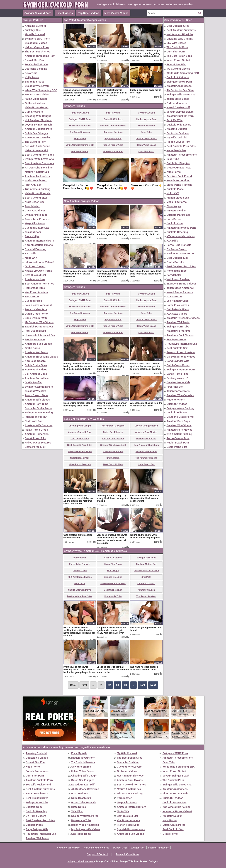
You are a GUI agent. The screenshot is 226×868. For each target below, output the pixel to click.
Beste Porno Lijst (35, 447)
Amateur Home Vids (37, 434)
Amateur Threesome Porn (40, 56)
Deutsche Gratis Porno (38, 408)
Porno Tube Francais (37, 219)
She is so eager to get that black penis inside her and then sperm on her (113, 670)
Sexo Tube (31, 73)
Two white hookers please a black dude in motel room (144, 668)
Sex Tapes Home (35, 339)
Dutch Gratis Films (36, 365)
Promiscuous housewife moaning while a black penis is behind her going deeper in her (79, 670)
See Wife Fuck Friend (37, 146)
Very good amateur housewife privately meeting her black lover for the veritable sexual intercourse (112, 539)
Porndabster (32, 206)
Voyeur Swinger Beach (38, 125)
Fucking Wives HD (36, 417)
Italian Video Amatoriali (39, 305)
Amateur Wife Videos (37, 400)
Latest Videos (65, 13)
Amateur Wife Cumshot (39, 425)
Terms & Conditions (127, 854)
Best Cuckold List (35, 275)
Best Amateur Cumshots (39, 163)
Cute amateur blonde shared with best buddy (78, 536)
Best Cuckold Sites (36, 198)
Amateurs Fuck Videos (38, 344)
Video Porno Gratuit (37, 107)
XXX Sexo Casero (35, 361)
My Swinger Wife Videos (39, 322)
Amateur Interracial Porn (39, 241)
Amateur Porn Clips (37, 404)
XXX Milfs (31, 254)
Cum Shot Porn (34, 112)
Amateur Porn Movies (38, 138)
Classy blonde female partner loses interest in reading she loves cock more (112, 406)
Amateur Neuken (35, 279)
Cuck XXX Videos (35, 211)
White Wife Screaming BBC (41, 90)
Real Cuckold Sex (35, 331)
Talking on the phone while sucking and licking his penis (145, 536)
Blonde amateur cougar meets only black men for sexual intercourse (79, 274)
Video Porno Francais (38, 193)
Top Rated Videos (89, 13)
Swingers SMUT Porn (38, 39)
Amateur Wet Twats (36, 352)
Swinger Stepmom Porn (39, 387)
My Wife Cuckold (35, 34)
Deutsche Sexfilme (36, 69)
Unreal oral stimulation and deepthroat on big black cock (145, 233)
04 (126, 685)
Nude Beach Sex (35, 202)
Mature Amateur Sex (37, 172)
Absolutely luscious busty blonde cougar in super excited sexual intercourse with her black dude (79, 236)
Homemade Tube (35, 288)
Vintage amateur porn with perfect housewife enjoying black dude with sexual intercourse (111, 368)
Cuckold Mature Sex (37, 228)
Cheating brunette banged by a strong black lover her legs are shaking (113, 53)
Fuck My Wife (33, 30)
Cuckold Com (33, 232)
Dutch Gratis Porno (36, 314)
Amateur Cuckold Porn (38, 129)
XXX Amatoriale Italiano (39, 245)
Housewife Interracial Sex (40, 335)
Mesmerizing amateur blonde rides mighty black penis (78, 404)
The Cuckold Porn (36, 142)
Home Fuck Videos (36, 370)
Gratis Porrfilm (34, 382)
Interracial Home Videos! (40, 262)
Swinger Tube (138, 848)
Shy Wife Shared (35, 82)
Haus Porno (32, 296)
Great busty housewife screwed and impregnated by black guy (113, 233)
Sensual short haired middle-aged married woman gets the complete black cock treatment (146, 366)
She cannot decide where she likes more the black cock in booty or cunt (145, 498)
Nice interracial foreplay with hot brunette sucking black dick (80, 52)
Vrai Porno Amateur (37, 292)
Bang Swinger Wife (36, 318)
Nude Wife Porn (34, 421)
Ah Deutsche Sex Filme (39, 168)
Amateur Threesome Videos (41, 357)
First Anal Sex (33, 185)
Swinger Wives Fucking (39, 413)
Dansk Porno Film (36, 438)
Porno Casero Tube (36, 395)
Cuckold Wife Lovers (37, 86)
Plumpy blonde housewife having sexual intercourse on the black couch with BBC (78, 366)
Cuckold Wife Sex (35, 391)
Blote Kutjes (32, 236)
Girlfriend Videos (35, 103)
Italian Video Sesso (36, 99)
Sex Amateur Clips (36, 374)
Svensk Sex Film (35, 60)
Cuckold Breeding (36, 249)
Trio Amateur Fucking (38, 189)
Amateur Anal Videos (37, 176)
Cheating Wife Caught (38, 116)
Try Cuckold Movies (37, 64)
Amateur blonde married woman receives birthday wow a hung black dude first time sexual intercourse (79, 500)
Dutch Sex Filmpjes (36, 133)
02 (109, 685)
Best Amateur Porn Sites (40, 284)
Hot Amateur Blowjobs (38, 120)
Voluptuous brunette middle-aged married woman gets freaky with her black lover (111, 630)
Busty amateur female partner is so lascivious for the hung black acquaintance (112, 274)
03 (118, 685)
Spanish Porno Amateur (39, 327)
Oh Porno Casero (35, 266)
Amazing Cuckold (35, 26)
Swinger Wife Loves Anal (40, 159)
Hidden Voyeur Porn (37, 47)
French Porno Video (37, 95)
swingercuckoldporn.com (80, 861)
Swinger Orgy (120, 848)
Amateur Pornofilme (37, 378)
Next (153, 685)
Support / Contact (97, 854)
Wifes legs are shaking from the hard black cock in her (146, 404)
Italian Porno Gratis (36, 430)
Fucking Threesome (158, 848)
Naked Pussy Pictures (38, 443)
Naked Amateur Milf (37, 150)
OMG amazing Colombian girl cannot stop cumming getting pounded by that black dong (145, 53)
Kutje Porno (32, 77)
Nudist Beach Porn (36, 180)
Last (143, 685)
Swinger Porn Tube (36, 215)
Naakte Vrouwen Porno (38, 271)
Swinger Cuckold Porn (38, 13)
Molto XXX (31, 258)
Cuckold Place (33, 301)
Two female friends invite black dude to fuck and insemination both (146, 274)
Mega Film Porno (35, 223)
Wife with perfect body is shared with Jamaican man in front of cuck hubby (112, 93)
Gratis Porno (32, 348)
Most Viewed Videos (116, 13)
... (133, 685)
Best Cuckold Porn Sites (39, 155)
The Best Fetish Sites (38, 52)
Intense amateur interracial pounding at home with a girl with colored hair (78, 93)
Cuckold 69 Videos (36, 43)
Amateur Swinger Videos (97, 848)
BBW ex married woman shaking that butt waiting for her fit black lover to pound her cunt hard (79, 632)
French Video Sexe (36, 309)
